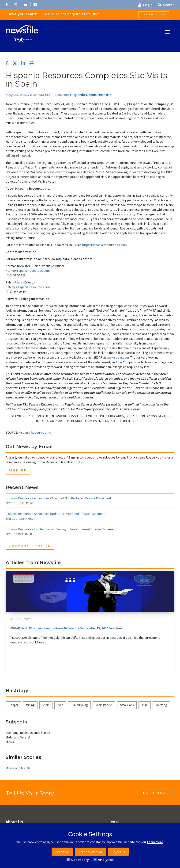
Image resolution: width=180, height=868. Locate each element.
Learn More (154, 14)
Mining (30, 705)
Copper (13, 705)
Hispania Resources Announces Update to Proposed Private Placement (56, 514)
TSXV (145, 705)
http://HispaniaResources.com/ (104, 245)
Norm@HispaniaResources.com (28, 271)
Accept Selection (91, 852)
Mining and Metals (18, 768)
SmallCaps (127, 705)
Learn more (155, 842)
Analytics (104, 860)
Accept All (62, 852)
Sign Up (18, 470)
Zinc (60, 705)
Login (145, 5)
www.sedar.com (118, 357)
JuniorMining (79, 705)
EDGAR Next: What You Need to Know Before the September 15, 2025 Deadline (66, 628)
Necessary (78, 860)
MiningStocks (104, 705)
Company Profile (30, 546)
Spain (46, 705)
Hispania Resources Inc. (91, 95)
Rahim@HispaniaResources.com (28, 287)
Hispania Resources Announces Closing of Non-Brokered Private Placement (58, 498)
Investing (161, 705)
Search (166, 5)
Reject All (118, 852)
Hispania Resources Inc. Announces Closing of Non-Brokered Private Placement (61, 529)
